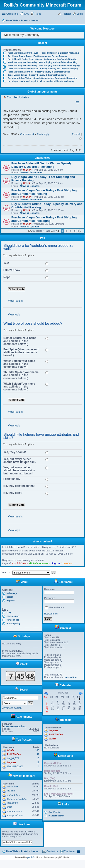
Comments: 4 (27, 134)
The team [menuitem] (69, 851)
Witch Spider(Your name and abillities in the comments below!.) (19, 387)
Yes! (6, 263)
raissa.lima (12, 787)
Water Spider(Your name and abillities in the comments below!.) (19, 364)
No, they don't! (13, 493)
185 (37, 750)
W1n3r (27, 170)
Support (56, 563)
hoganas (12, 763)
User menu (63, 582)
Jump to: (6, 572)
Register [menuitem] (66, 14)
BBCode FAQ (13, 616)
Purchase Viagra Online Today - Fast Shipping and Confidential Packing (42, 62)
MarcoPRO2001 (15, 767)
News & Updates (30, 186)
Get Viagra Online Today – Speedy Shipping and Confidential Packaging (42, 78)
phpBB (31, 858)
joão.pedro (12, 803)
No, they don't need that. (19, 486)
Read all (76, 134)
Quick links (12, 14)
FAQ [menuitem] (27, 14)
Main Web (12, 851)
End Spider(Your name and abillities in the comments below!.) (21, 352)
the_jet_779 (13, 758)
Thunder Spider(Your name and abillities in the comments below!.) (21, 375)
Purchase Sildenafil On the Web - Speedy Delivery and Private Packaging (43, 69)
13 (38, 758)
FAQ (9, 613)
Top (80, 139)
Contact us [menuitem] (52, 851)
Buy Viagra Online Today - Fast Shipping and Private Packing (37, 56)
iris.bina (11, 791)
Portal (25, 20)
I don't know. (12, 479)
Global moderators (40, 563)
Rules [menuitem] (38, 14)
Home (35, 851)
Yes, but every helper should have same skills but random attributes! (19, 470)
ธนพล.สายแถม (15, 811)
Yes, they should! (15, 452)
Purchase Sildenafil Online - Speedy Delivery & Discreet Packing (39, 72)
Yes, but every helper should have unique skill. (20, 461)
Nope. (7, 277)
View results (15, 301)
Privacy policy (13, 623)
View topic (14, 315)
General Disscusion (32, 172)
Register (11, 601)
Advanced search (12, 708)
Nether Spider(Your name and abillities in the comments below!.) (20, 341)
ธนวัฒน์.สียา (13, 795)
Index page (12, 593)
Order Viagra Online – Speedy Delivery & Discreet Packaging (37, 75)
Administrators (20, 563)
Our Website (55, 812)
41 (38, 754)
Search (10, 597)
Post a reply (43, 134)
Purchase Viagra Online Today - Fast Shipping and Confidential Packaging (44, 66)
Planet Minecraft (56, 816)
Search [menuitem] (81, 21)
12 (38, 763)
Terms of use (13, 620)
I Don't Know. (12, 270)
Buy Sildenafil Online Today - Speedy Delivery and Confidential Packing (42, 59)
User (9, 807)
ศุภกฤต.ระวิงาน (15, 815)
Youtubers (67, 563)
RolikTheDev (14, 754)
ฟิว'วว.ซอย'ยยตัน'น (17, 799)
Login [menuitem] (80, 14)
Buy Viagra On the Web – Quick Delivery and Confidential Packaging (41, 81)
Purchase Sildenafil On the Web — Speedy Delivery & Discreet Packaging (43, 53)
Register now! (51, 614)
